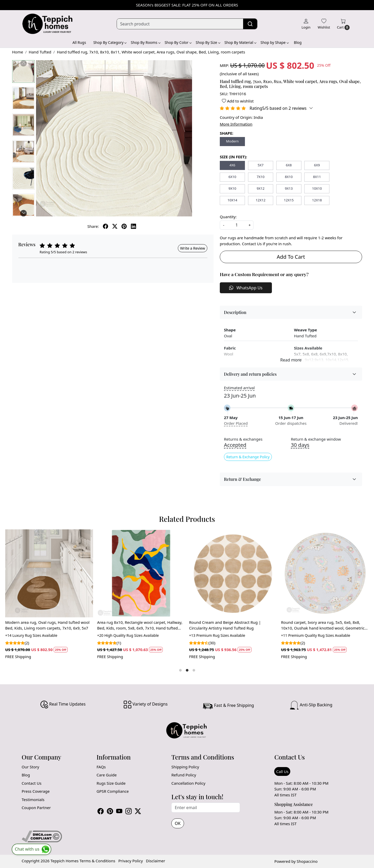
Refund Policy (184, 775)
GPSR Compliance (112, 791)
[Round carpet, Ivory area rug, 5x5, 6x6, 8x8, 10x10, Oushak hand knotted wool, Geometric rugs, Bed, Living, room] (325, 573)
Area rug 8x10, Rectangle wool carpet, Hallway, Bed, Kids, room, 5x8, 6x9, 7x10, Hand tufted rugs (140, 625)
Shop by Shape (274, 42)
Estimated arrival (239, 388)
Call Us (282, 771)
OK (178, 823)
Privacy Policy (131, 861)
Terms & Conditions (97, 861)
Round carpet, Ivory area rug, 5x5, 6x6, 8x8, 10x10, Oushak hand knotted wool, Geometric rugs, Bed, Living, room (323, 625)
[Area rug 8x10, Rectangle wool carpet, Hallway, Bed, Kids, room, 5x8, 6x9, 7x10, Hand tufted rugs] (141, 573)
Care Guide (107, 775)
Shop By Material (240, 42)
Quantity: (228, 217)
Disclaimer (156, 861)
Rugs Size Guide (111, 783)
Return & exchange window (316, 439)
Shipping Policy (185, 767)
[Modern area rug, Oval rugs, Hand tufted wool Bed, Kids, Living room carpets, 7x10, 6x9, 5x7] (49, 573)
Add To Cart (291, 257)
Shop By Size (208, 42)
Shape (230, 330)
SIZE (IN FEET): (233, 157)
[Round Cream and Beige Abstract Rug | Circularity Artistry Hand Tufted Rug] (233, 573)
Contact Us (32, 783)
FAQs (101, 767)
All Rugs (79, 42)
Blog (298, 42)
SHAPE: (227, 133)
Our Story (31, 767)
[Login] (306, 24)
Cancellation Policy (188, 783)
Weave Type (305, 330)
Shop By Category (110, 42)
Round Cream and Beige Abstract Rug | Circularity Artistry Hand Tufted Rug (225, 625)
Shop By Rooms (145, 42)
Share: (93, 226)
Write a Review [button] (193, 248)
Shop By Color (178, 42)
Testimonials (33, 799)
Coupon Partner (36, 808)
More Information (236, 124)
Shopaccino (307, 861)
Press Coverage (36, 791)
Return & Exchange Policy (248, 457)
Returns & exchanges (243, 439)
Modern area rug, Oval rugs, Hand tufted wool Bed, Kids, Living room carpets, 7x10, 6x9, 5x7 (47, 625)
